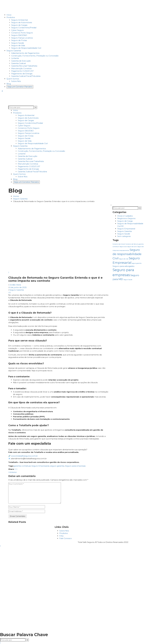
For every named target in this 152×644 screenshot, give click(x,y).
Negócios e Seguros (126, 218)
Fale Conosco (66, 538)
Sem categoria (124, 236)
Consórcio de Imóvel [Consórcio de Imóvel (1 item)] (119, 244)
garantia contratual (22, 466)
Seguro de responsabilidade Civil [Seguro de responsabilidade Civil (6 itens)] (127, 254)
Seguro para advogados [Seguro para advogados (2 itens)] (123, 266)
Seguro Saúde (124, 234)
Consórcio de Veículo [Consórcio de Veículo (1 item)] (132, 244)
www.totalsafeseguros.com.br (24, 456)
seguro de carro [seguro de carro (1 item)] (132, 247)
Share (11, 469)
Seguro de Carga (125, 221)
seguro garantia (57, 466)
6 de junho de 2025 (18, 287)
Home (16, 196)
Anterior (13, 472)
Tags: (11, 466)
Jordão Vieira (15, 285)
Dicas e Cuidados (125, 216)
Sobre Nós (64, 531)
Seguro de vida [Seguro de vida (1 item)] (124, 259)
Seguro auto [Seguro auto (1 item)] (123, 247)
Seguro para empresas (75, 466)
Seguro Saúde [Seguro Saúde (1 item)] (128, 280)
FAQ (61, 536)
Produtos (64, 533)
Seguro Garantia (20, 199)
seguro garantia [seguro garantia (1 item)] (137, 263)
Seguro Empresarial (40, 466)
